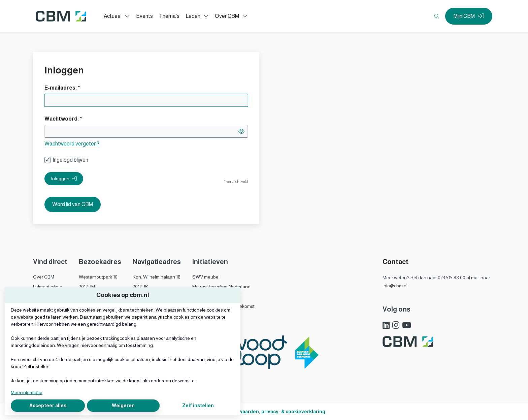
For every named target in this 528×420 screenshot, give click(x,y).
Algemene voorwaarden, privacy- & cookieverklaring (264, 412)
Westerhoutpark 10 (98, 277)
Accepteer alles (48, 406)
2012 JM (87, 287)
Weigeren (123, 406)
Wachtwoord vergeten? (72, 144)
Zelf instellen (198, 406)
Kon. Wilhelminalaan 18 (157, 277)
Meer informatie (27, 392)
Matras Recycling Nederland (221, 287)
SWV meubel (206, 277)
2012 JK (140, 287)
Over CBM (44, 277)
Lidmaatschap (48, 287)
